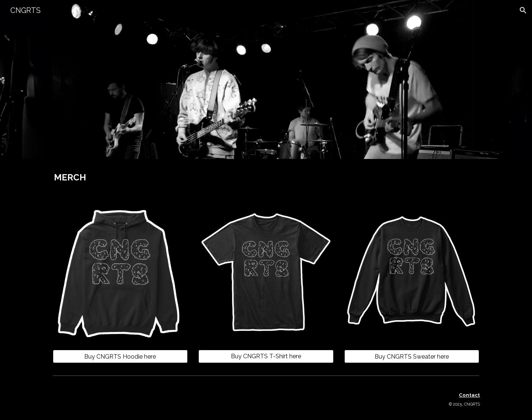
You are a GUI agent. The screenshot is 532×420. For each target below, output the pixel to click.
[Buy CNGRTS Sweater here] (412, 357)
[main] (120, 177)
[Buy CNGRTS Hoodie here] (120, 357)
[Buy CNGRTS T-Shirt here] (266, 356)
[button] (523, 10)
